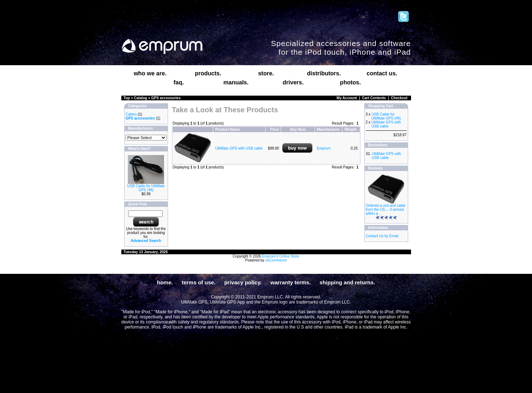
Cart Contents (374, 98)
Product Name (227, 129)
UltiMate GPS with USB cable (239, 148)
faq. (179, 82)
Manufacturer (328, 129)
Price (275, 129)
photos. (351, 82)
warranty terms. (290, 282)
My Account (347, 98)
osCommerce (276, 260)
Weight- (351, 129)
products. (208, 73)
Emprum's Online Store (280, 256)
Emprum (324, 148)
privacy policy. (243, 282)
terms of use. (199, 282)
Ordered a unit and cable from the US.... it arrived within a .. (386, 210)
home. (165, 282)
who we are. (150, 73)
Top (127, 98)
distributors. (324, 73)
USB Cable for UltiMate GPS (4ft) (146, 188)
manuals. (236, 82)
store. (266, 73)
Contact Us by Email (382, 236)
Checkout (399, 98)
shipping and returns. (347, 282)
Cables (131, 114)
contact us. (382, 73)
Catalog (141, 98)
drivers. (293, 82)
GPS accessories (166, 98)
